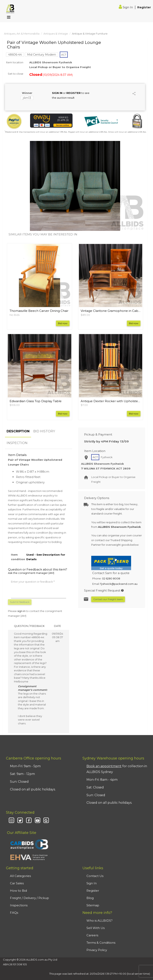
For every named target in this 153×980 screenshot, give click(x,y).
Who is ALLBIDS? (100, 921)
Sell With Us (96, 928)
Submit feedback (20, 602)
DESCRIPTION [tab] (18, 431)
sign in (21, 611)
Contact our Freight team (108, 599)
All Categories (20, 876)
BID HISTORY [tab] (44, 431)
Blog (90, 898)
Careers (92, 935)
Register (144, 7)
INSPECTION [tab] (17, 443)
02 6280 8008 (111, 578)
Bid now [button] (63, 323)
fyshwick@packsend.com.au (119, 584)
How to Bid (18, 891)
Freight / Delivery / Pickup (29, 898)
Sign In (126, 7)
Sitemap (93, 905)
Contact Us (95, 876)
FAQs (14, 913)
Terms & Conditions (101, 943)
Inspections (19, 905)
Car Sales (17, 883)
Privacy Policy (97, 950)
